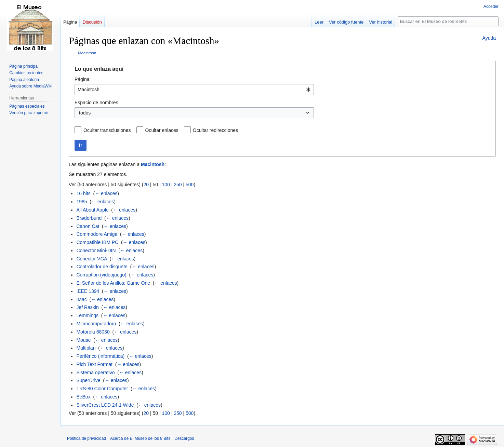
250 (178, 185)
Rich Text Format (94, 364)
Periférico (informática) (100, 356)
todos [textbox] (85, 113)
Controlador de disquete (102, 267)
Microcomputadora (96, 324)
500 (190, 185)
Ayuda (489, 38)
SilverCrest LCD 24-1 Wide (105, 405)
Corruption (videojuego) (101, 275)
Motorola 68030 (93, 332)
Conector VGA (92, 259)
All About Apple (92, 210)
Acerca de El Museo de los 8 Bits (140, 438)
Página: (83, 79)
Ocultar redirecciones (215, 130)
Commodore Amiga (97, 234)
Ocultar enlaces (162, 130)
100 (166, 185)
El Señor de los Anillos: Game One (113, 283)
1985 (82, 202)
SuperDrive (88, 380)
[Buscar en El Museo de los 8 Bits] (448, 21)
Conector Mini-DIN (96, 250)
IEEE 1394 (88, 291)
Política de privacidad (87, 438)
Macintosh (87, 53)
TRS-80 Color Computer (102, 389)
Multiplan (86, 348)
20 (146, 185)
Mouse (83, 340)
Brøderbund (89, 218)
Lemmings (87, 315)
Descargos (184, 438)
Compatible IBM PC (97, 242)
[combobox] (194, 90)
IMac (81, 299)
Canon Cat (88, 226)
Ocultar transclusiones (107, 130)
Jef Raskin (87, 307)
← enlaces (106, 193)
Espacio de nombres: (97, 103)
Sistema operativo (95, 372)
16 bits (83, 193)
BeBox (83, 397)
